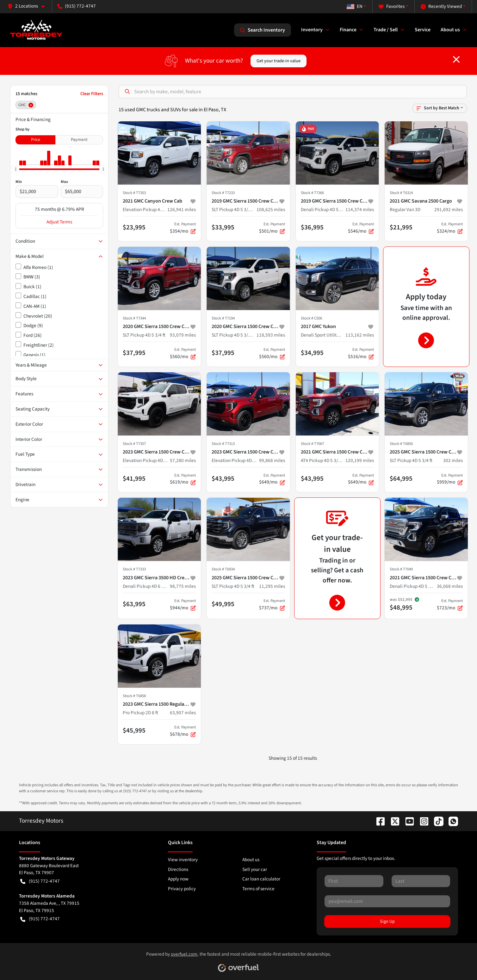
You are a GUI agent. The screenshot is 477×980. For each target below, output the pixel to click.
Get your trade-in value (279, 61)
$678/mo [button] (183, 731)
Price (36, 140)
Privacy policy (182, 889)
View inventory (183, 860)
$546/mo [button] (361, 228)
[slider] (15, 169)
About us (251, 860)
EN (355, 6)
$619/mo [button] (183, 479)
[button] (29, 6)
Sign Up (387, 921)
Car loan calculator (261, 879)
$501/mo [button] (272, 228)
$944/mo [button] (183, 605)
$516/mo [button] (361, 353)
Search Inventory (263, 30)
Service (423, 30)
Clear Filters (92, 94)
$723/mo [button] (450, 605)
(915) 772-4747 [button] (77, 6)
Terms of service (258, 889)
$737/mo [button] (272, 605)
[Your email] (387, 901)
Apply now (178, 879)
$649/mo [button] (272, 479)
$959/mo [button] (450, 479)
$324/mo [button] (450, 228)
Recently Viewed (441, 6)
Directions (178, 869)
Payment (79, 140)
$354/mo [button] (183, 228)
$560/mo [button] (183, 353)
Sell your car (255, 869)
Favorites (392, 6)
